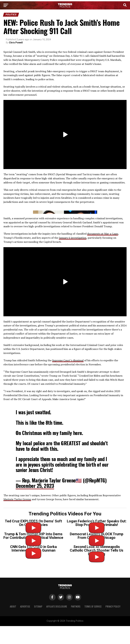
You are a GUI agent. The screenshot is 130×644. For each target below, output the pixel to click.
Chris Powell (16, 43)
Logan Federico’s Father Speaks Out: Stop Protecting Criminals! (97, 587)
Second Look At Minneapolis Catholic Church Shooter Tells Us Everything (97, 614)
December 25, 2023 (35, 550)
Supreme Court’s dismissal (68, 424)
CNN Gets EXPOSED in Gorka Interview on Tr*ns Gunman (33, 612)
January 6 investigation (73, 302)
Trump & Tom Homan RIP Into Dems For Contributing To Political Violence (33, 600)
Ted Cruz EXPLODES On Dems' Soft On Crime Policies (33, 587)
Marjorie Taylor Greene (17, 563)
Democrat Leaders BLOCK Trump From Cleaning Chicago (97, 600)
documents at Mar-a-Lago (103, 298)
